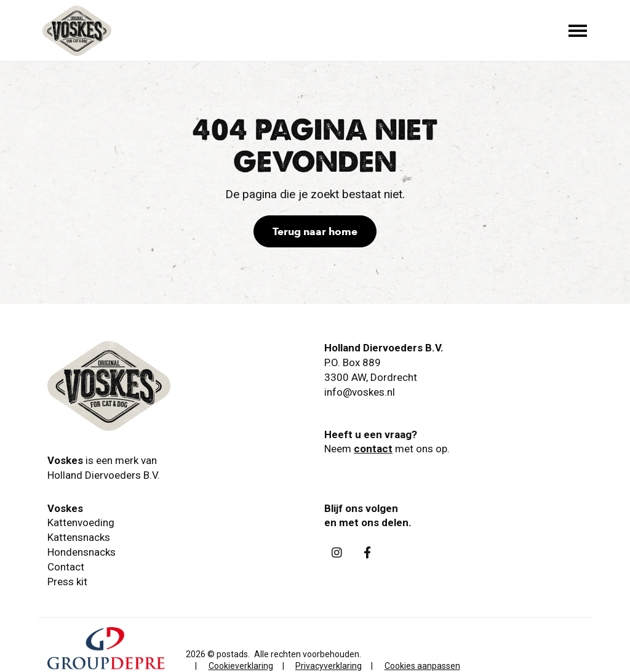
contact (373, 449)
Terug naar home (315, 231)
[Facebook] (367, 552)
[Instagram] (337, 552)
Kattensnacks (79, 537)
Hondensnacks (82, 552)
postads (232, 654)
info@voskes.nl (360, 392)
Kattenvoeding (81, 522)
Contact (66, 567)
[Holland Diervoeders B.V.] (77, 31)
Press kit (67, 582)
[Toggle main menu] (578, 31)
